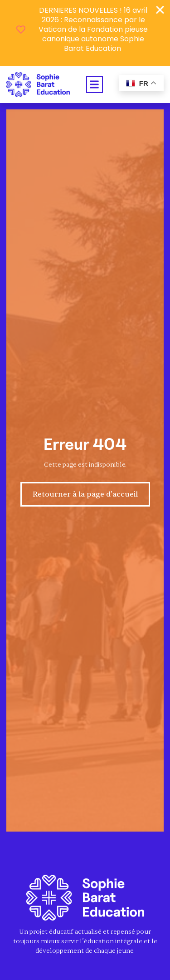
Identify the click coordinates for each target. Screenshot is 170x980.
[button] (95, 85)
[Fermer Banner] (160, 10)
